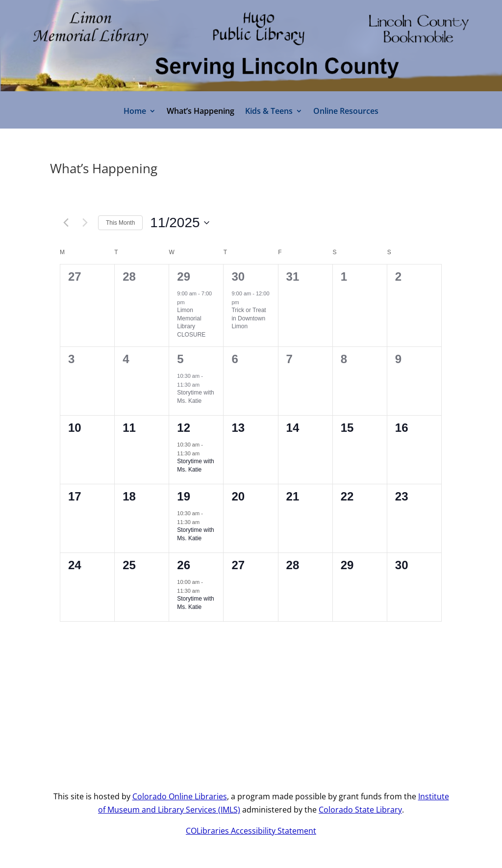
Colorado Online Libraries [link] (180, 796)
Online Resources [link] (346, 112)
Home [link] (135, 112)
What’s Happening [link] (201, 112)
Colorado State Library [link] (360, 810)
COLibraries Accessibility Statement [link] (251, 831)
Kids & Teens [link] (269, 112)
